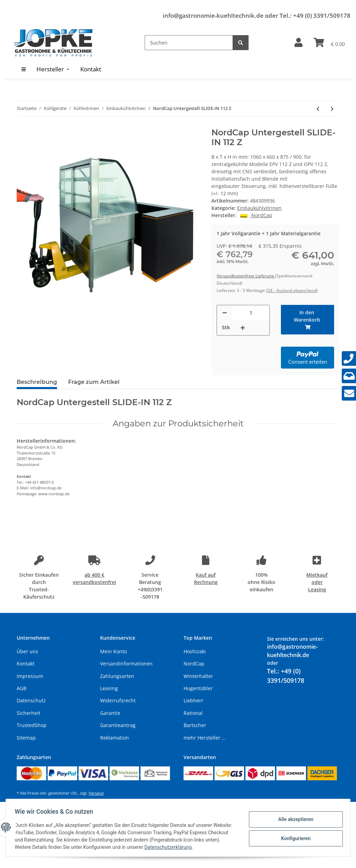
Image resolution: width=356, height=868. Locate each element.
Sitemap (26, 738)
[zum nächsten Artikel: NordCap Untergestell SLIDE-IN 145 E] (332, 109)
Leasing (109, 688)
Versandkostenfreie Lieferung (246, 276)
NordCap (194, 664)
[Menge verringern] (225, 313)
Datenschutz (31, 700)
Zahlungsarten (117, 676)
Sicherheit (29, 713)
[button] (298, 43)
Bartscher (195, 725)
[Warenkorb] (329, 43)
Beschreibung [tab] (37, 382)
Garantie (110, 713)
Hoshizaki (195, 651)
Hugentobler (198, 688)
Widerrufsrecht (118, 700)
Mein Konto (114, 651)
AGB (22, 688)
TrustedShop (32, 725)
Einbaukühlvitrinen (259, 208)
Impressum (30, 676)
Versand (96, 793)
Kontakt (26, 664)
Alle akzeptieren (293, 820)
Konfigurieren (293, 838)
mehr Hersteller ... (205, 738)
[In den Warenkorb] (308, 320)
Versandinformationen (126, 664)
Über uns (27, 651)
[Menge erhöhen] (243, 328)
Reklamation (115, 738)
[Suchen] (189, 43)
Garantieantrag (118, 725)
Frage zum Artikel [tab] (94, 382)
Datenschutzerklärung (187, 847)
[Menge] (251, 313)
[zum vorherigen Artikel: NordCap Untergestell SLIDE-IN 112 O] (318, 109)
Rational (193, 713)
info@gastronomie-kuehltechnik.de (213, 15)
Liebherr (193, 700)
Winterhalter (198, 676)
